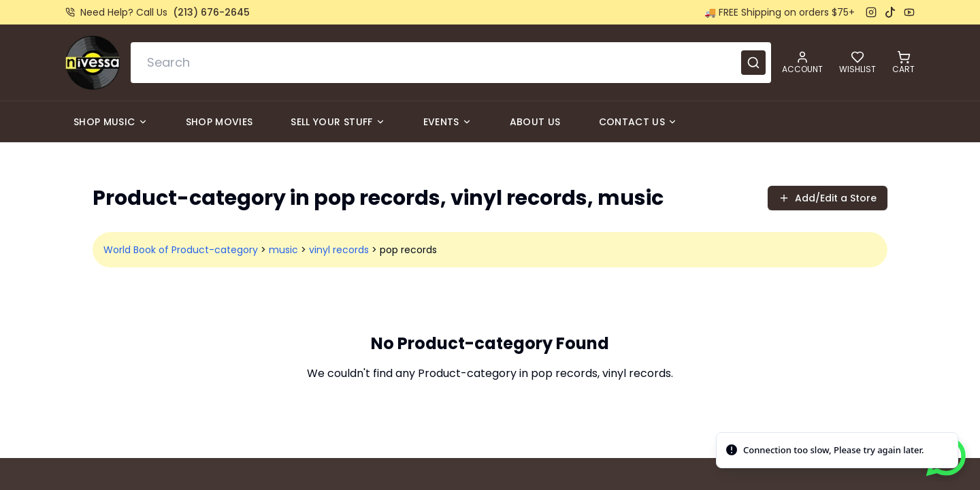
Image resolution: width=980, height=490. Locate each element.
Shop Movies (219, 122)
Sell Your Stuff (338, 122)
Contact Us (638, 122)
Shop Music (111, 122)
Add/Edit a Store (828, 198)
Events (447, 122)
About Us (535, 122)
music (283, 250)
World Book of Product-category (181, 250)
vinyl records (339, 250)
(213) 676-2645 (211, 12)
